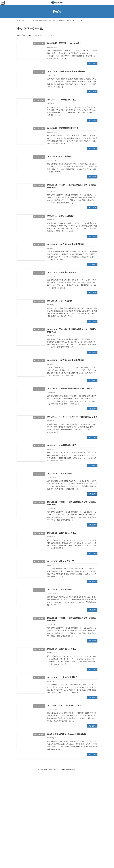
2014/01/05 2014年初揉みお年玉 (62, 445)
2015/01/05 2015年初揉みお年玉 (62, 272)
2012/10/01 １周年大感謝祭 (60, 589)
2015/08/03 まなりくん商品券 (61, 216)
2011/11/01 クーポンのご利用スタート (64, 677)
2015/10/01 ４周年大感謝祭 (60, 156)
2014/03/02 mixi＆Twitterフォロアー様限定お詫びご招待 (72, 417)
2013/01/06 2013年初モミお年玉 (62, 533)
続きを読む (92, 63)
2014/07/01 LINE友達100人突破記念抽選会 (66, 360)
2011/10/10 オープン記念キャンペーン (64, 705)
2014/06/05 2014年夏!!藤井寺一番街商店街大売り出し (71, 388)
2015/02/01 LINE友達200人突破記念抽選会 (66, 244)
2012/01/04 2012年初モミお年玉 (62, 649)
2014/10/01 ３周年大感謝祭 (60, 301)
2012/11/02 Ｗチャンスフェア (61, 561)
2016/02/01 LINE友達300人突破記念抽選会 (66, 71)
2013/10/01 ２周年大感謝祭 (60, 473)
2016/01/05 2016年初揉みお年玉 (62, 100)
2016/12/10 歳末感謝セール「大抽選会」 (65, 43)
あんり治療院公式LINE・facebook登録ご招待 (66, 734)
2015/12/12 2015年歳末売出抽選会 (63, 128)
